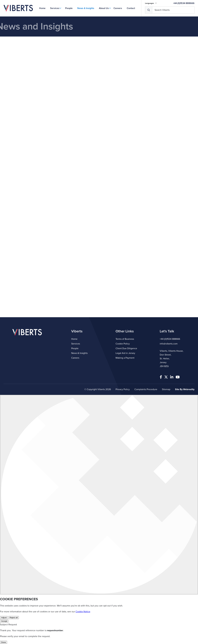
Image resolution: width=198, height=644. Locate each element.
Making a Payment (125, 358)
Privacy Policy (123, 389)
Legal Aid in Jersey (125, 353)
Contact (131, 8)
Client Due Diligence (126, 348)
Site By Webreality (185, 389)
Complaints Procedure (146, 389)
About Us (104, 8)
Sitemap (166, 389)
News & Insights (86, 8)
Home (42, 8)
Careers (118, 8)
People (69, 8)
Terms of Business (125, 339)
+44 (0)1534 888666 (184, 3)
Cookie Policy (123, 344)
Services (55, 8)
